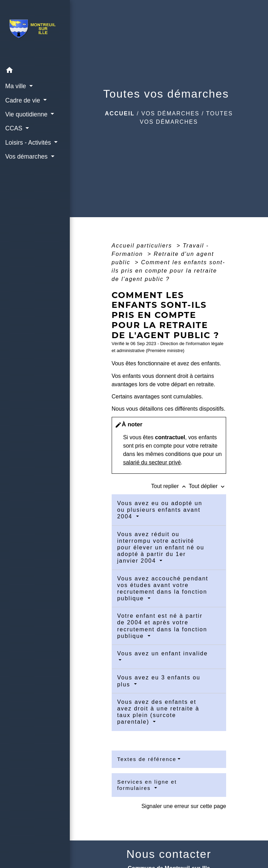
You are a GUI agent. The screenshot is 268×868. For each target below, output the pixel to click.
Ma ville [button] (17, 86)
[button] (35, 71)
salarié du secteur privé (152, 462)
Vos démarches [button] (27, 157)
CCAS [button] (15, 128)
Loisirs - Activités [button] (29, 143)
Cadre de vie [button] (24, 100)
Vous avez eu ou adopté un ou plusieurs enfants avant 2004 (160, 510)
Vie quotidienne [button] (27, 114)
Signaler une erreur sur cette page (184, 806)
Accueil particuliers (143, 246)
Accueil (120, 113)
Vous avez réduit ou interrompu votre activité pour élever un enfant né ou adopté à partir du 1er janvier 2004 (161, 548)
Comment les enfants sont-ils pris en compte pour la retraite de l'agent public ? (169, 271)
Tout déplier (207, 486)
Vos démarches (170, 113)
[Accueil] (35, 32)
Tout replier (170, 486)
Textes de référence (147, 759)
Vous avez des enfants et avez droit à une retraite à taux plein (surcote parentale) (158, 712)
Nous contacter (169, 854)
